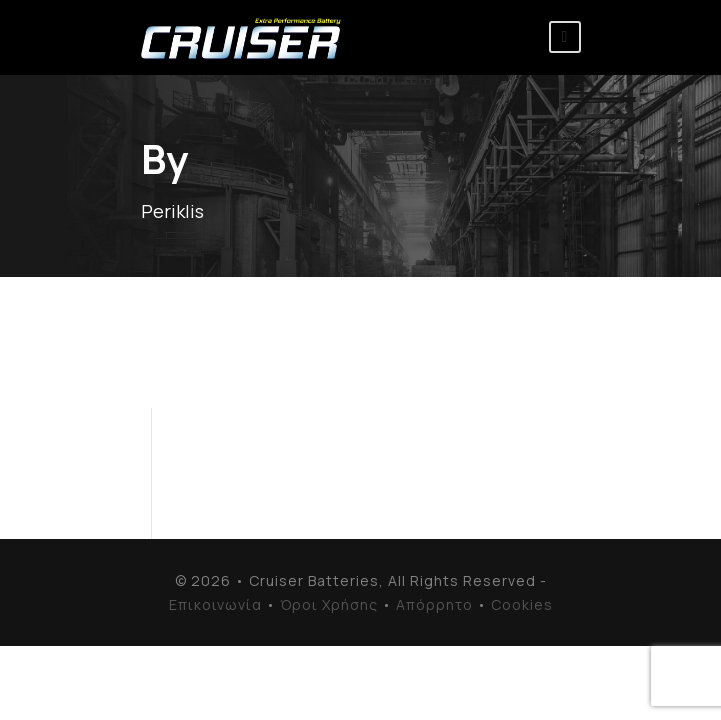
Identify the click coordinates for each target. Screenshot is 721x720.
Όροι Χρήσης (329, 604)
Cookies (522, 604)
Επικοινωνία (215, 604)
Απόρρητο (434, 604)
